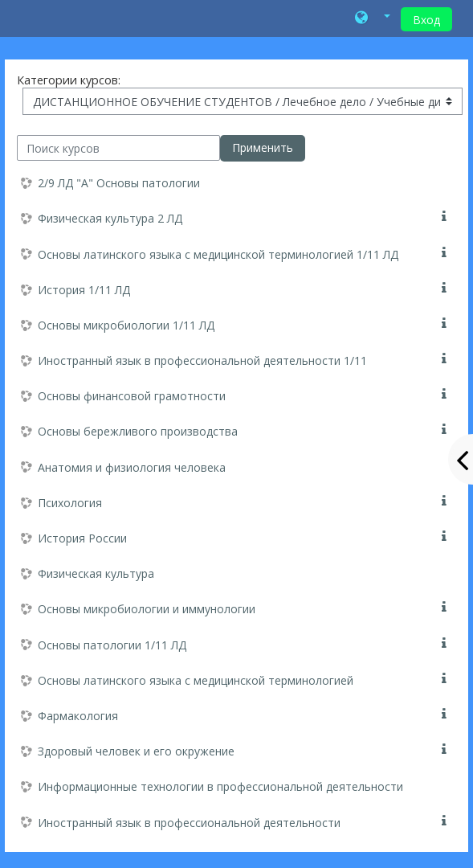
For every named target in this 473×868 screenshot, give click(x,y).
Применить (263, 147)
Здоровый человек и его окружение (136, 751)
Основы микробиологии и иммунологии (147, 609)
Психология (70, 503)
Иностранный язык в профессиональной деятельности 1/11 (202, 360)
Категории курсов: (69, 80)
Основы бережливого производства (138, 431)
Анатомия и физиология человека (132, 467)
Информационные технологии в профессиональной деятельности (220, 786)
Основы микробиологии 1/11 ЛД (126, 325)
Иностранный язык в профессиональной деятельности (189, 823)
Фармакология (78, 716)
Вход (426, 20)
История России (82, 538)
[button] (372, 18)
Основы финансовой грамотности (132, 396)
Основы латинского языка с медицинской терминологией (196, 680)
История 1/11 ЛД (84, 290)
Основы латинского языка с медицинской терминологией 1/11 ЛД (218, 254)
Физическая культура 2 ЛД (110, 218)
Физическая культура (96, 573)
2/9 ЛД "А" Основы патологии (119, 183)
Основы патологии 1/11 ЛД (112, 645)
